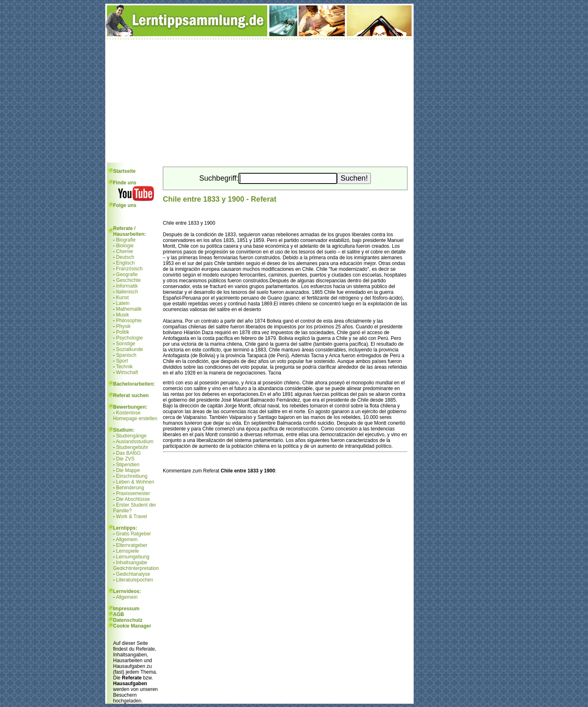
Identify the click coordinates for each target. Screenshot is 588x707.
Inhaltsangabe (131, 563)
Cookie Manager (132, 626)
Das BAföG (128, 453)
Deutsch (125, 257)
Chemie (124, 251)
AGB (119, 614)
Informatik (127, 286)
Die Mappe (128, 470)
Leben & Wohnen (135, 482)
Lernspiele (127, 551)
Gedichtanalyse (133, 574)
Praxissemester (133, 493)
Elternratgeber (132, 545)
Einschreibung (132, 476)
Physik (123, 326)
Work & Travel (131, 516)
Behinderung (130, 488)
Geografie (127, 274)
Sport (122, 361)
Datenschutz (128, 620)
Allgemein (127, 540)
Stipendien (128, 465)
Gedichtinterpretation (136, 568)
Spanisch (126, 355)
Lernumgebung (133, 557)
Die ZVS (125, 459)
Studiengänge (131, 436)
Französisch (129, 269)
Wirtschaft (127, 372)
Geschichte (128, 280)
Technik (124, 367)
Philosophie (129, 321)
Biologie (125, 246)
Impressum (126, 609)
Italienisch (127, 292)
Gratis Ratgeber (133, 534)
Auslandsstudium (135, 442)
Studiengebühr (132, 447)
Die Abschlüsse (133, 499)
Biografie (126, 240)
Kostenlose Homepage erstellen (135, 416)
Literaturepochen (134, 580)
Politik (123, 332)
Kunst (122, 298)
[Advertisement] (259, 101)
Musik (122, 315)
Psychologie (129, 338)
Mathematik (129, 309)
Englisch (125, 263)
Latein (123, 303)
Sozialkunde (129, 349)
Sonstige (126, 344)
